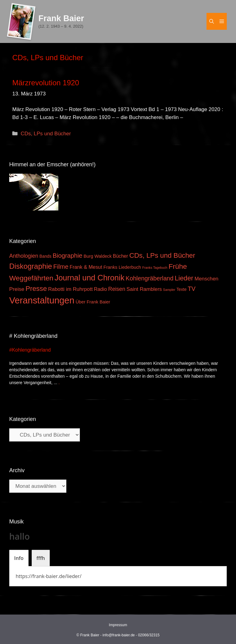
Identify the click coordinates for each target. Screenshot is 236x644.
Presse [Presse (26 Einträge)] (36, 289)
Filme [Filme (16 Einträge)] (61, 267)
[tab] (19, 558)
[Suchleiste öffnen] (212, 21)
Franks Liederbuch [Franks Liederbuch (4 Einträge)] (122, 267)
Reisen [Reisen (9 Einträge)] (117, 289)
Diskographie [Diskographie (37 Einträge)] (31, 266)
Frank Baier (61, 18)
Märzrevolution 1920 (46, 83)
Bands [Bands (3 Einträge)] (45, 256)
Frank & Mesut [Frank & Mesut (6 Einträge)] (86, 267)
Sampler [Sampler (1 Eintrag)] (169, 290)
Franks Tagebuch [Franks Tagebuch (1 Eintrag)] (155, 268)
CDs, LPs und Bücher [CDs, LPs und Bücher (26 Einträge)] (162, 255)
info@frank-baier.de (119, 635)
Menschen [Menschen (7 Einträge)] (206, 279)
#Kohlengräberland (30, 350)
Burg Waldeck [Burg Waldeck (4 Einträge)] (98, 256)
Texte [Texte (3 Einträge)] (181, 289)
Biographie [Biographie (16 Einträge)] (67, 256)
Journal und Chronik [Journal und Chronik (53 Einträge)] (89, 278)
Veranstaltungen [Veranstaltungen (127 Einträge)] (42, 300)
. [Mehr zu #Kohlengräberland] (59, 383)
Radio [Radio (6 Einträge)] (100, 289)
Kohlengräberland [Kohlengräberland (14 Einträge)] (150, 278)
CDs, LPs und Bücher (46, 134)
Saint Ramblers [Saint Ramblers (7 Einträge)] (144, 289)
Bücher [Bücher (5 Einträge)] (120, 256)
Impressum (118, 625)
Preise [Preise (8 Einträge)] (17, 289)
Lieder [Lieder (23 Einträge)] (184, 278)
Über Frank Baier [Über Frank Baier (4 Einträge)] (93, 302)
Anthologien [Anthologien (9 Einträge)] (24, 256)
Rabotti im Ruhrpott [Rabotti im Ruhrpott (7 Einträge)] (70, 289)
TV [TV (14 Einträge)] (192, 289)
